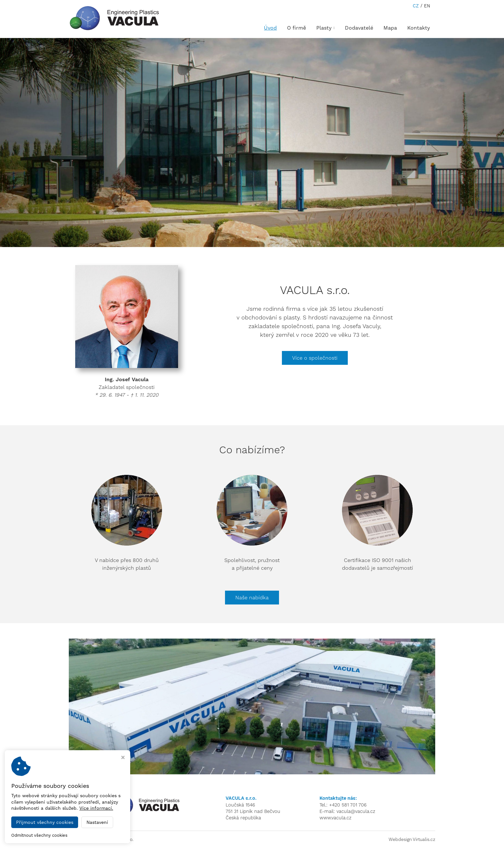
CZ (416, 6)
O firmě (297, 28)
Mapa (390, 28)
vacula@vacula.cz (356, 811)
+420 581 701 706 (348, 805)
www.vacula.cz (335, 818)
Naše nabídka (252, 598)
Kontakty (419, 28)
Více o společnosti (315, 358)
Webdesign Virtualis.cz (412, 839)
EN (427, 6)
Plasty (325, 28)
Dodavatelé (359, 28)
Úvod (270, 28)
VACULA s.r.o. (120, 839)
